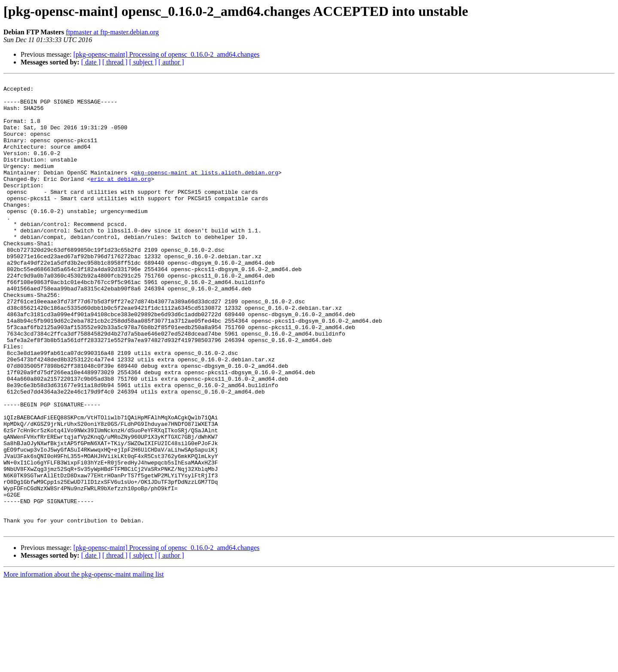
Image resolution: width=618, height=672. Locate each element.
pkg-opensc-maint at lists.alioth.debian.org (206, 192)
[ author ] (171, 62)
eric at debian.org (121, 199)
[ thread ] (115, 62)
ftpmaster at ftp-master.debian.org (112, 32)
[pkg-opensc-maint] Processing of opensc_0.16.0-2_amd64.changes (167, 54)
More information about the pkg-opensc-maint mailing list (84, 664)
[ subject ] (143, 62)
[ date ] (91, 62)
